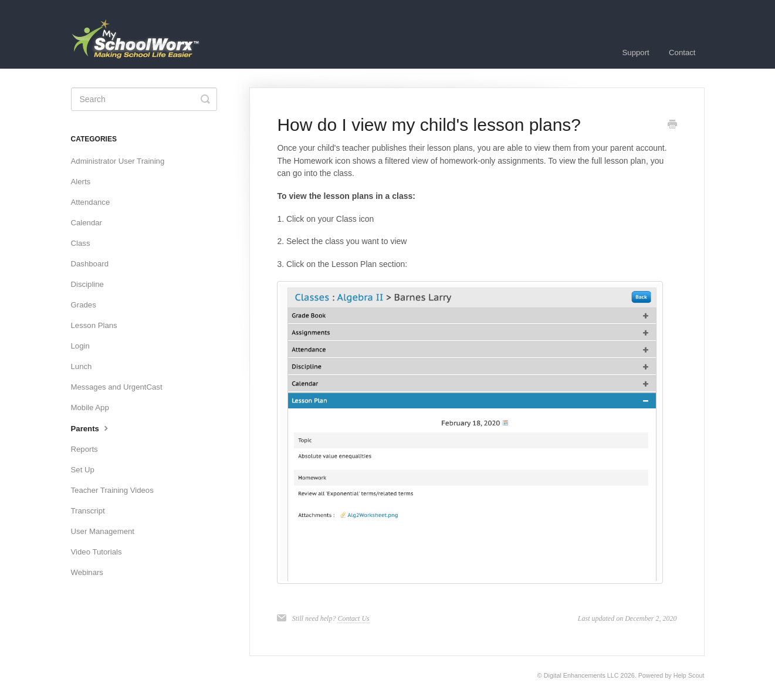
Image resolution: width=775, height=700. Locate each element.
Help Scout (689, 675)
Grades (84, 305)
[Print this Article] (672, 126)
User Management (103, 531)
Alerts (81, 182)
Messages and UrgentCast (117, 387)
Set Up (83, 470)
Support (636, 53)
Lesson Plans (94, 325)
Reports (84, 449)
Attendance (91, 202)
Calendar (87, 223)
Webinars (87, 572)
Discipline (87, 284)
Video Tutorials (97, 552)
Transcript (88, 511)
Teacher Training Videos (112, 490)
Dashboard (90, 264)
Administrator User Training (118, 161)
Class (81, 243)
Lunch (82, 366)
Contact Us (353, 618)
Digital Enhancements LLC (581, 675)
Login (80, 346)
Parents (91, 428)
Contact (682, 53)
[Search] (144, 99)
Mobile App (90, 408)
